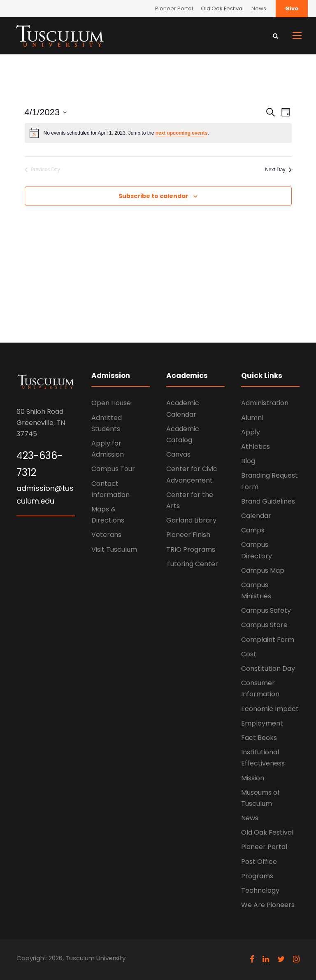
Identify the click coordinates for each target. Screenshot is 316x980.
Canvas (178, 454)
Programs (257, 876)
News (259, 8)
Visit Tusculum (114, 549)
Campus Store (264, 625)
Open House (111, 403)
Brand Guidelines (268, 501)
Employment (262, 723)
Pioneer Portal (174, 8)
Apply (251, 432)
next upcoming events (182, 133)
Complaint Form (268, 640)
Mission (253, 778)
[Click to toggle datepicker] (46, 112)
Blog (248, 461)
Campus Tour (113, 469)
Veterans (106, 535)
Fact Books (259, 738)
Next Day (278, 170)
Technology (260, 890)
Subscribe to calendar (153, 196)
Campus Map (263, 570)
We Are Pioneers (268, 905)
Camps (253, 530)
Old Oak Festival (222, 8)
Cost (249, 654)
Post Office (259, 862)
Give (292, 8)
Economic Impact (270, 709)
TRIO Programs (191, 549)
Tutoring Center (192, 564)
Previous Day (42, 170)
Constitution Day (268, 668)
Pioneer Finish (188, 535)
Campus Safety (266, 610)
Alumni (252, 418)
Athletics (256, 447)
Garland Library (191, 520)
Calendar (256, 516)
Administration (265, 403)
